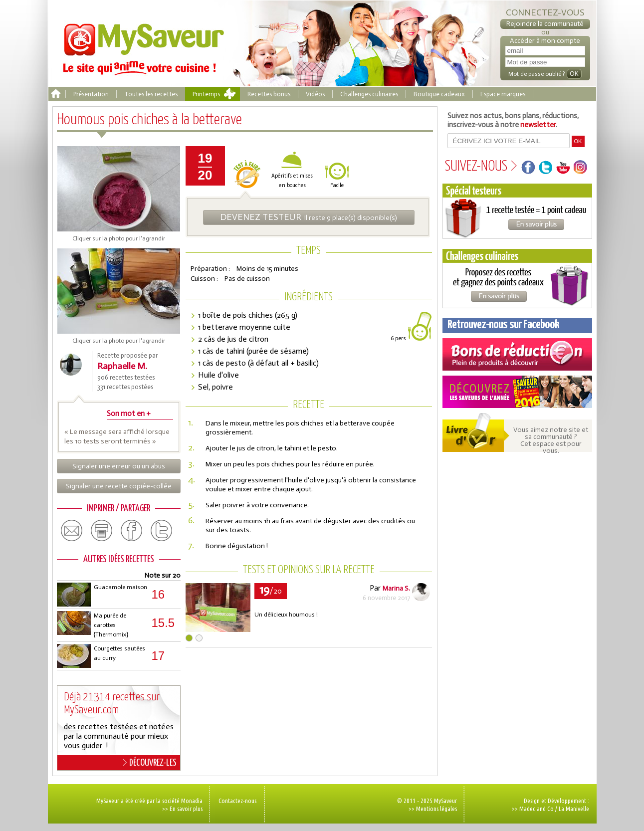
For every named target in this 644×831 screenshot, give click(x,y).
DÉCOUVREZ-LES (150, 763)
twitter (162, 531)
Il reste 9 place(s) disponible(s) (309, 217)
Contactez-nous (237, 801)
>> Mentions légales (433, 809)
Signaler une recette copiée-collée (119, 486)
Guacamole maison (120, 587)
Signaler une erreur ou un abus (119, 466)
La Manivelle (574, 809)
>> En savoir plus (182, 809)
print (102, 531)
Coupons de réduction (517, 354)
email (72, 531)
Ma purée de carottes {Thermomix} (111, 625)
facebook (132, 531)
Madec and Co (537, 809)
